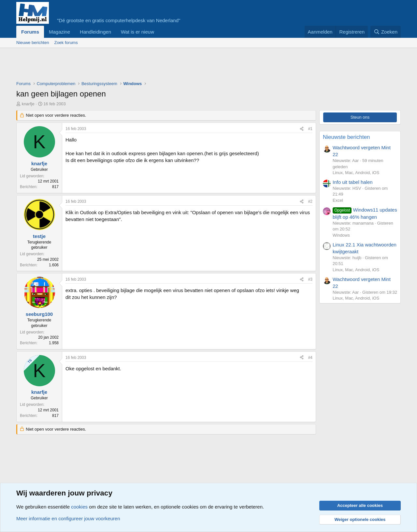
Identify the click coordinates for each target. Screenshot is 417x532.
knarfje (28, 104)
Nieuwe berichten (33, 43)
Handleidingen (95, 32)
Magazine (59, 32)
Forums (30, 32)
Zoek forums (66, 43)
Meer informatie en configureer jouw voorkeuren (68, 518)
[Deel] (302, 129)
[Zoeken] (386, 32)
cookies (79, 507)
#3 (310, 279)
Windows (341, 235)
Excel (338, 200)
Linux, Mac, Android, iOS (356, 173)
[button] (159, 32)
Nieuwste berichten (346, 137)
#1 (310, 129)
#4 (310, 358)
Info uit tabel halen (353, 182)
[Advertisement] (135, 66)
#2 (310, 201)
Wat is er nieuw (137, 32)
